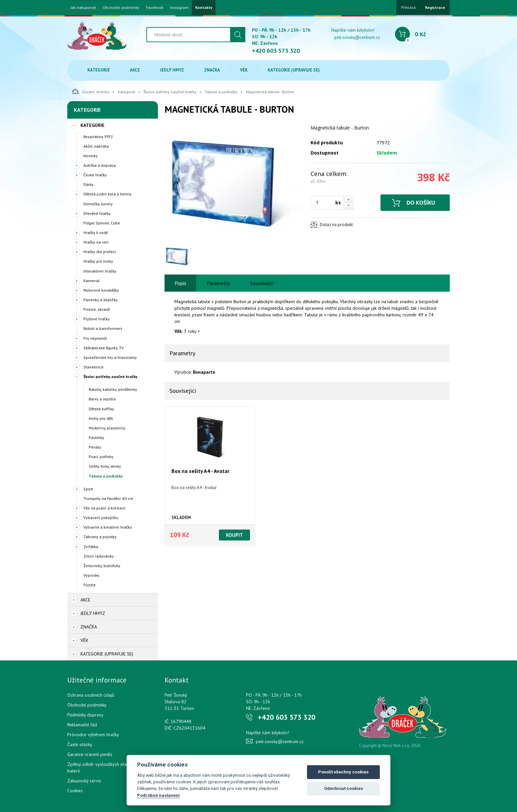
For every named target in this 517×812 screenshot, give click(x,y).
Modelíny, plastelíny (107, 428)
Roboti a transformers (103, 328)
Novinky (91, 156)
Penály (95, 447)
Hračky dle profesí (100, 252)
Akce (135, 70)
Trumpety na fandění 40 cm (108, 498)
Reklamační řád (82, 725)
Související (262, 283)
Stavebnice (93, 367)
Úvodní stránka (91, 91)
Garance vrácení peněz (90, 754)
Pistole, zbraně (97, 309)
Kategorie (99, 70)
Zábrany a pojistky (100, 537)
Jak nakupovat (83, 8)
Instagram (179, 8)
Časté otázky (80, 744)
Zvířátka (91, 547)
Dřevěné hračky (97, 213)
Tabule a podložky (221, 92)
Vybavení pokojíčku (101, 518)
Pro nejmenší (95, 338)
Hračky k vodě (96, 232)
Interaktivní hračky (100, 271)
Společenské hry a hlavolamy (110, 357)
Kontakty (204, 8)
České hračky (95, 175)
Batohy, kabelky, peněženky (113, 389)
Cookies (75, 791)
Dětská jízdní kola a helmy (107, 194)
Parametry (218, 283)
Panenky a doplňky (101, 300)
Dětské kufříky (101, 409)
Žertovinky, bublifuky (102, 566)
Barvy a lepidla (102, 399)
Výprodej (91, 575)
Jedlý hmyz (172, 70)
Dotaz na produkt (336, 225)
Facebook (155, 8)
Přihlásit (408, 7)
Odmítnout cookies (344, 788)
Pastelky (96, 437)
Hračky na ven (96, 242)
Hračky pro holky (98, 261)
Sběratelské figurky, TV (104, 348)
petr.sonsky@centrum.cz (357, 37)
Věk (244, 70)
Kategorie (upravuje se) (294, 70)
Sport (88, 489)
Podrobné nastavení (158, 795)
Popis (180, 283)
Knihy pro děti (101, 418)
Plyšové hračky (97, 319)
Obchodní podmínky (121, 8)
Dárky (89, 184)
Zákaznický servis (84, 781)
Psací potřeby (101, 457)
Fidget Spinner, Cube (102, 223)
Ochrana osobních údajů (91, 695)
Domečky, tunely (98, 204)
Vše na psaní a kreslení (105, 508)
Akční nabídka (96, 146)
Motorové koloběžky (101, 290)
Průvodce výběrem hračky (93, 735)
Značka (212, 70)
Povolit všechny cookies (343, 772)
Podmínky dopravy (85, 715)
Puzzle (90, 585)
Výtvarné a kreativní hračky (108, 527)
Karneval (91, 281)
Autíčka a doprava (100, 165)
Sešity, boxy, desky (105, 466)
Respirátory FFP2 (98, 137)
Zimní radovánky (99, 556)
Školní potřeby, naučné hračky (170, 92)
